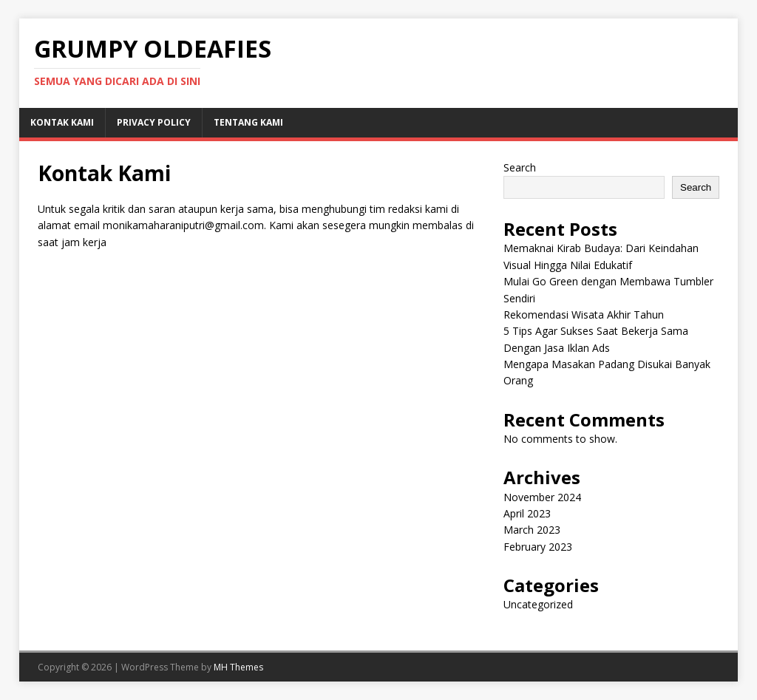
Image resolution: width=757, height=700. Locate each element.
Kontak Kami (62, 122)
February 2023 (538, 547)
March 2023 (532, 530)
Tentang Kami (248, 122)
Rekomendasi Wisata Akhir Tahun (584, 315)
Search (520, 167)
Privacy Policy (154, 122)
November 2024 (542, 497)
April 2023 (527, 513)
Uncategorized (538, 604)
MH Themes (238, 667)
